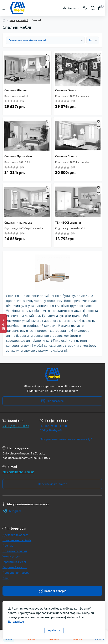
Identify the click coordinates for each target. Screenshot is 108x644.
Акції (6, 578)
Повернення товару (16, 573)
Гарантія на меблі (14, 562)
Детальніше (16, 622)
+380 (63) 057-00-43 (16, 426)
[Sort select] (45, 40)
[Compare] (48, 61)
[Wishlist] (48, 55)
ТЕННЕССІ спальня (68, 223)
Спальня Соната (66, 156)
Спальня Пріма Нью (18, 156)
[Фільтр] (3, 324)
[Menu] (5, 8)
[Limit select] (93, 40)
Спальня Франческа (18, 223)
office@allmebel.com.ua (18, 472)
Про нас (8, 546)
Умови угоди (11, 556)
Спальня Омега (66, 90)
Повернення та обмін (17, 540)
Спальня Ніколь (16, 90)
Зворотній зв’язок (15, 567)
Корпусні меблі (19, 20)
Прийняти (54, 630)
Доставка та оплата (15, 535)
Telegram (12, 511)
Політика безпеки (15, 551)
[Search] (93, 8)
